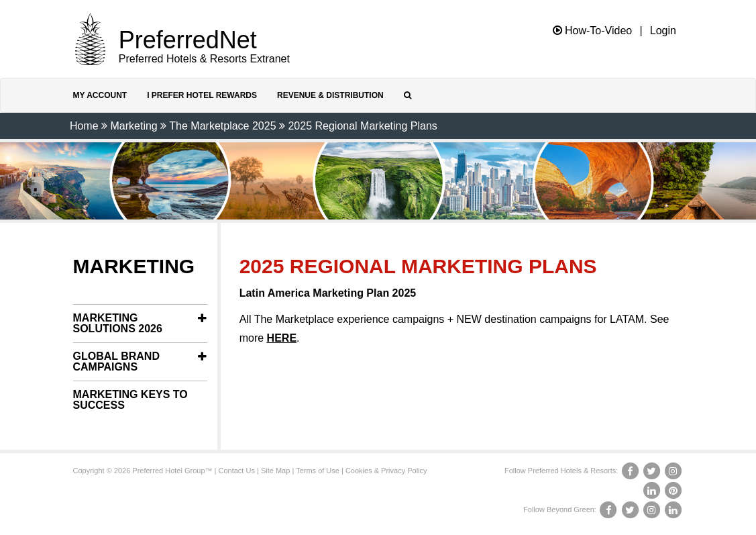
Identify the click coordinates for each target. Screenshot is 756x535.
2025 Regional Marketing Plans (362, 126)
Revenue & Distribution (330, 95)
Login (663, 31)
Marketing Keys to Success (130, 400)
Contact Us (237, 471)
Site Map (275, 471)
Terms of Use (318, 471)
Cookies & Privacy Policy (386, 471)
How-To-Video (593, 31)
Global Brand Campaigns (116, 361)
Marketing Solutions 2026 (118, 323)
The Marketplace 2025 (222, 126)
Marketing (133, 126)
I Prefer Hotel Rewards (202, 95)
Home (84, 126)
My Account (100, 95)
